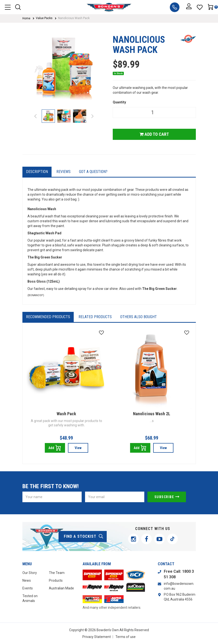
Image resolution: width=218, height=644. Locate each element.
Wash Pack (66, 414)
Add (55, 448)
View (78, 448)
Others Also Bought (139, 317)
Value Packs (44, 18)
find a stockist (84, 537)
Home (26, 18)
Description (37, 172)
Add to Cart (154, 134)
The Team (57, 573)
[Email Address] (115, 497)
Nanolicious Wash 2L (152, 414)
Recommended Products (48, 317)
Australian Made (61, 588)
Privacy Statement (97, 637)
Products (56, 580)
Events (28, 588)
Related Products (95, 317)
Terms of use (126, 637)
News (27, 580)
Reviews (63, 172)
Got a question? (93, 172)
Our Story (30, 573)
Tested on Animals (30, 598)
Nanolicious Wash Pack (74, 18)
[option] (64, 70)
